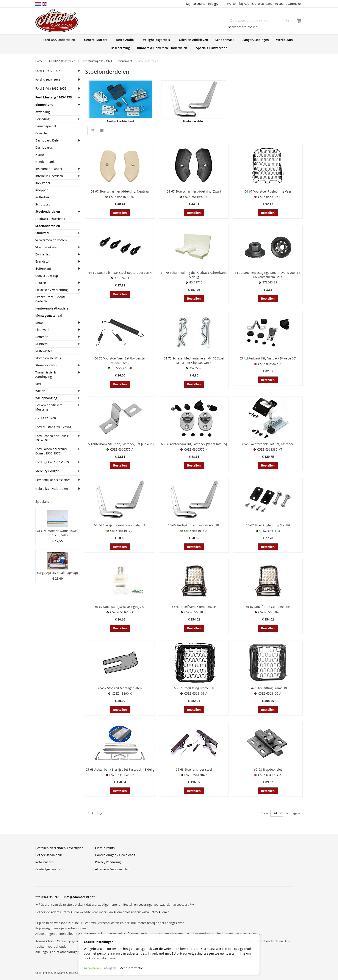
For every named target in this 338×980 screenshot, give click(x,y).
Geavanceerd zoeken (243, 27)
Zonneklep (43, 254)
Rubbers (41, 344)
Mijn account (195, 4)
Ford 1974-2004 (46, 418)
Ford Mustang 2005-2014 (53, 427)
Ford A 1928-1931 (48, 80)
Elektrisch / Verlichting (52, 290)
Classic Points (105, 848)
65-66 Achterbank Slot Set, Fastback (268, 444)
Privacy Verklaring (108, 862)
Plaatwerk (42, 330)
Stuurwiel (42, 233)
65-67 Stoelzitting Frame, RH (268, 688)
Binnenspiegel (46, 126)
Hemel (40, 155)
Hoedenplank (45, 162)
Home (39, 61)
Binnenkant (125, 61)
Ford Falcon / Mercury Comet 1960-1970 (51, 451)
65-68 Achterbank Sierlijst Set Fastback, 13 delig (120, 769)
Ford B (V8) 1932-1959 (51, 88)
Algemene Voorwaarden (112, 869)
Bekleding (42, 119)
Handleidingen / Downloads (115, 855)
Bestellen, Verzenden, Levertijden (59, 848)
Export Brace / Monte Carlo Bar (51, 299)
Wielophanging (46, 398)
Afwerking (43, 112)
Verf (38, 384)
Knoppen (42, 190)
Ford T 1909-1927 (48, 71)
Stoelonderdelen (193, 121)
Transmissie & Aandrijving (45, 374)
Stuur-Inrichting (47, 365)
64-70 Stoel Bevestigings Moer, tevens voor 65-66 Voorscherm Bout (268, 275)
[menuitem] (60, 40)
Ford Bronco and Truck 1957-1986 (52, 438)
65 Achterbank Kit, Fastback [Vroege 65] (268, 358)
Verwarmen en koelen (51, 240)
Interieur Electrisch (49, 176)
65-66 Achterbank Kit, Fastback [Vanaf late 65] (194, 444)
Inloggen (214, 4)
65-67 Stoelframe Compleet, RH (268, 607)
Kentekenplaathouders (52, 308)
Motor (40, 323)
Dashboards (44, 147)
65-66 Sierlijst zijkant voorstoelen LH (120, 525)
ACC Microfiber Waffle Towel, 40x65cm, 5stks (58, 533)
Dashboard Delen (48, 140)
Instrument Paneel (49, 169)
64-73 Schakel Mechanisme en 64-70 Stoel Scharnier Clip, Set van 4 (194, 360)
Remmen (42, 337)
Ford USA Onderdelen (63, 61)
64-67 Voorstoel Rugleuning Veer (268, 191)
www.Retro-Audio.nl (156, 912)
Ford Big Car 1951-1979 (52, 462)
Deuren (41, 283)
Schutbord (43, 204)
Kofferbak (42, 197)
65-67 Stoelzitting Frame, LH (194, 688)
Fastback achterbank (121, 121)
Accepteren (92, 968)
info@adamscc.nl (76, 897)
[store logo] (57, 21)
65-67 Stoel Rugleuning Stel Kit (268, 525)
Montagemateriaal (49, 315)
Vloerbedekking (46, 247)
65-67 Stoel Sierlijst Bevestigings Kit (120, 607)
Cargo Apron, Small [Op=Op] (58, 573)
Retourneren (45, 862)
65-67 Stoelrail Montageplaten (120, 688)
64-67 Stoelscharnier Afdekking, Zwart (194, 191)
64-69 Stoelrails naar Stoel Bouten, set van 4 (120, 273)
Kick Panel (43, 183)
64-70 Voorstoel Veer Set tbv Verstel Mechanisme (120, 360)
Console (41, 133)
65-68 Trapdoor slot (268, 769)
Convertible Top (47, 276)
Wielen (40, 391)
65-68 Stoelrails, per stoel (194, 769)
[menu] (169, 44)
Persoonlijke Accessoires (53, 480)
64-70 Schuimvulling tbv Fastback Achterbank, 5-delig (194, 275)
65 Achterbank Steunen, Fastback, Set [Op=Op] (120, 444)
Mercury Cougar (47, 471)
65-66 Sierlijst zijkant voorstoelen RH (194, 525)
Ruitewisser (44, 351)
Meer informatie (131, 968)
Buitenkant (43, 268)
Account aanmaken (289, 4)
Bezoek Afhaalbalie (49, 855)
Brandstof (42, 261)
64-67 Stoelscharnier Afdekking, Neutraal (120, 191)
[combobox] (260, 20)
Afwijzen (110, 968)
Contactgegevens (48, 869)
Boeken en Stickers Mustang (49, 407)
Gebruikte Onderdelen (52, 489)
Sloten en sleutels (48, 358)
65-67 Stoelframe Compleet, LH (194, 607)
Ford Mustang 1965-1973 (97, 61)
